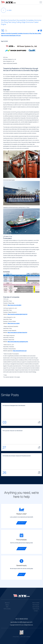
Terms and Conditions (25, 637)
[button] (41, 2)
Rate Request (36, 605)
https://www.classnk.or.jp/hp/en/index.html (17, 332)
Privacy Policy (16, 637)
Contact (36, 611)
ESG (7, 607)
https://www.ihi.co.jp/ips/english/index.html (17, 314)
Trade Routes (36, 609)
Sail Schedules (36, 607)
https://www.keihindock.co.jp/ (20, 351)
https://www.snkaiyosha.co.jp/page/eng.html (18, 342)
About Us (7, 603)
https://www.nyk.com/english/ (14, 305)
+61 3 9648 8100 (21, 619)
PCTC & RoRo (7, 609)
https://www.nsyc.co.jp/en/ (14, 323)
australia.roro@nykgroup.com (22, 622)
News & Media (36, 603)
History (7, 605)
